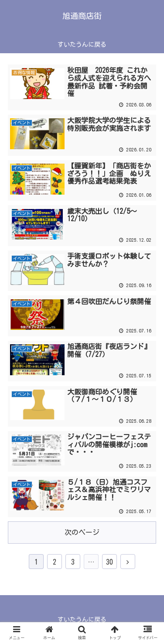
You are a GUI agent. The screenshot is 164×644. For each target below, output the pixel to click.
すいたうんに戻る (82, 620)
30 (109, 562)
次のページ (82, 532)
